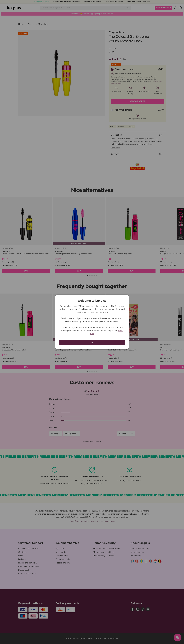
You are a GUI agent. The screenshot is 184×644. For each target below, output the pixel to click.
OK (92, 343)
